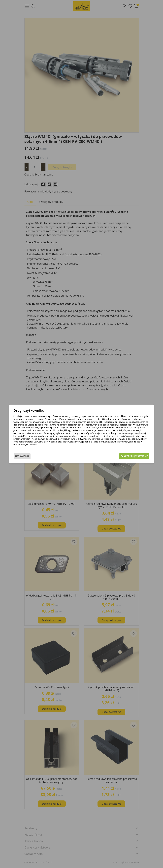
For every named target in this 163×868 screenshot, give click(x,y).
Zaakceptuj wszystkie (127, 457)
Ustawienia (29, 457)
